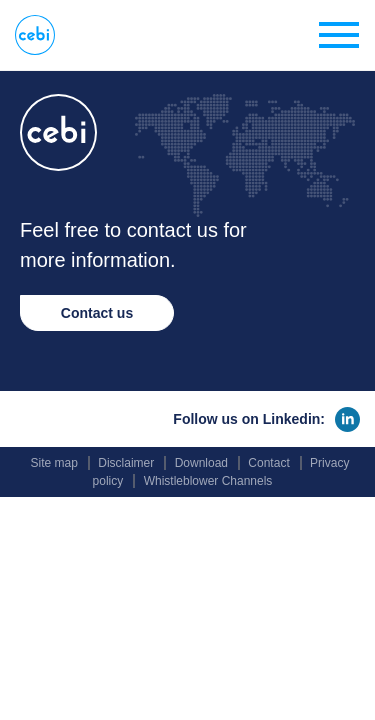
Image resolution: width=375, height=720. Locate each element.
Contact (268, 463)
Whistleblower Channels (208, 481)
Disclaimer (126, 463)
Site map (54, 463)
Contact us (97, 313)
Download (201, 463)
